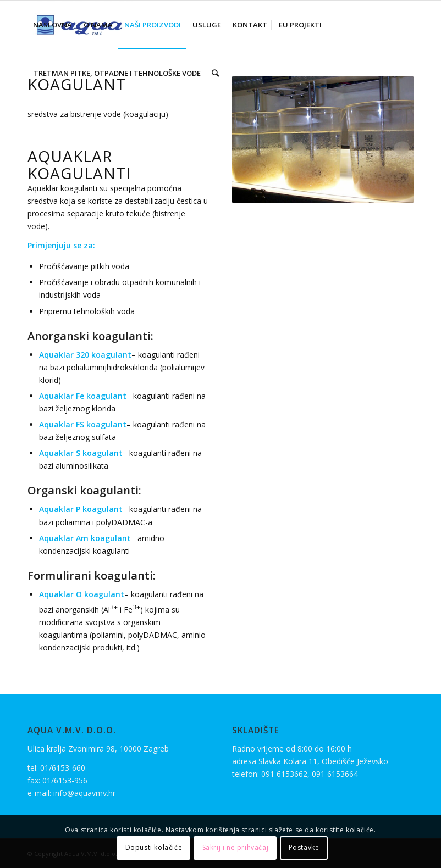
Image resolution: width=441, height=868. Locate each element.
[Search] (215, 73)
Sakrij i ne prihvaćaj (236, 847)
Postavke (304, 847)
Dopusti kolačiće (154, 847)
